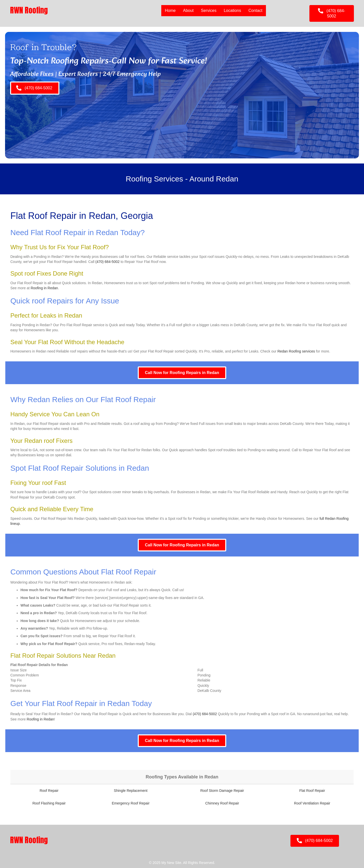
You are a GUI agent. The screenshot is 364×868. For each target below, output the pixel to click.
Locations (232, 11)
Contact (255, 11)
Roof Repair (49, 791)
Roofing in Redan (44, 288)
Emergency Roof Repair (131, 803)
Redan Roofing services (296, 351)
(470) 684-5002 (107, 262)
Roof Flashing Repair (49, 803)
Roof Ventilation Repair (312, 803)
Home (170, 11)
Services (209, 11)
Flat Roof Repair (312, 791)
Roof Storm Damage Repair (222, 791)
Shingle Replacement (131, 791)
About (188, 11)
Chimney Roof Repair (222, 803)
